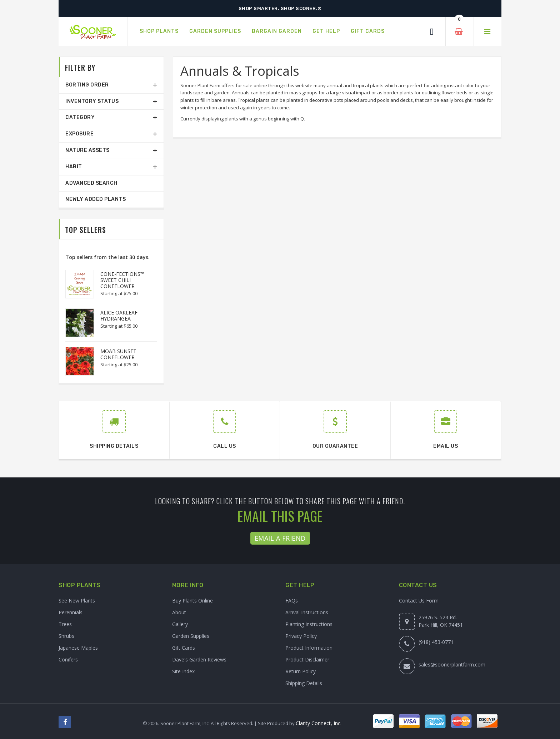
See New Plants (77, 601)
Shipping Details (304, 683)
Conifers (68, 659)
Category (80, 117)
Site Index (183, 671)
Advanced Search (91, 183)
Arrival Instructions (307, 612)
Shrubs (66, 636)
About (179, 612)
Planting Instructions (309, 624)
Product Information (309, 648)
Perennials (71, 612)
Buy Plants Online (192, 601)
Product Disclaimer (307, 659)
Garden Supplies (191, 636)
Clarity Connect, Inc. (319, 723)
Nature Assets (87, 150)
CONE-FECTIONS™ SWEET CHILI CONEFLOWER (122, 280)
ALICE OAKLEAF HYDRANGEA (119, 316)
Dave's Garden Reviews (199, 659)
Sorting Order (87, 85)
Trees (65, 624)
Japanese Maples (78, 648)
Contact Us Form (419, 601)
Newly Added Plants (96, 199)
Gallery (180, 624)
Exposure (79, 134)
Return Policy (301, 671)
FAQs (292, 601)
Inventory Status (92, 101)
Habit (74, 167)
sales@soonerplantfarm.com (452, 664)
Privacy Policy (301, 636)
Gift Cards (184, 648)
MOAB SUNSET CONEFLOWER (118, 354)
